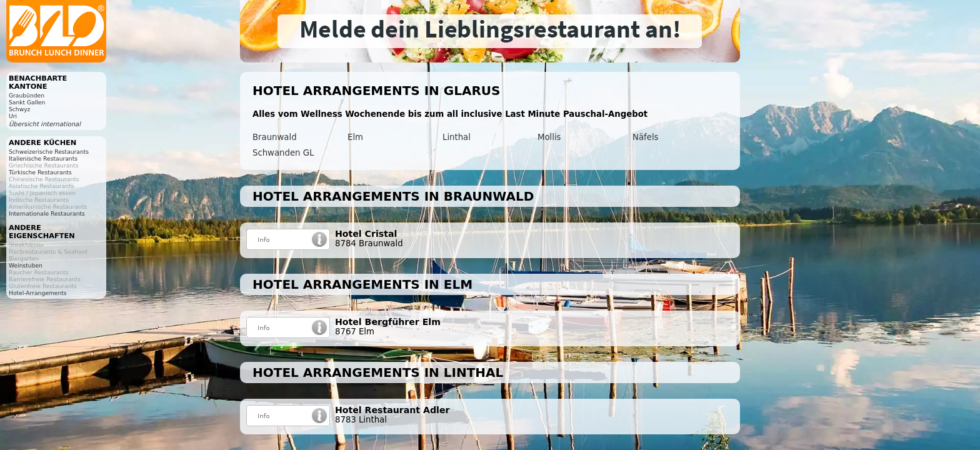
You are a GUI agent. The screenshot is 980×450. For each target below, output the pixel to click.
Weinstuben (26, 265)
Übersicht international (45, 124)
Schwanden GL (283, 153)
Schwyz (19, 109)
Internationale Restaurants (47, 213)
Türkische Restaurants (40, 172)
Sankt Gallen (27, 102)
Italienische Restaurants (43, 158)
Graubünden (27, 95)
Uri (13, 116)
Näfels (645, 137)
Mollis (549, 137)
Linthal (457, 137)
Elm (355, 137)
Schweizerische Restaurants (49, 152)
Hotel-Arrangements (38, 293)
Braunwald (275, 137)
